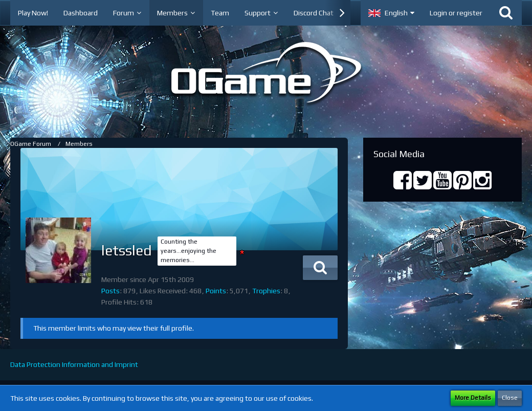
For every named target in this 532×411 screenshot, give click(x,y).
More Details (473, 398)
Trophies (266, 291)
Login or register (456, 13)
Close (510, 398)
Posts (110, 291)
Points (216, 291)
